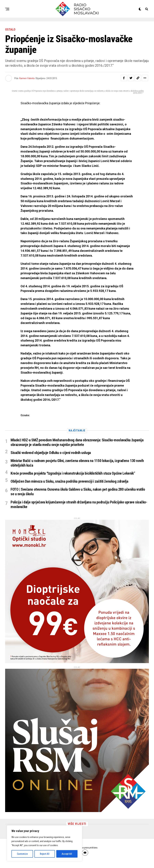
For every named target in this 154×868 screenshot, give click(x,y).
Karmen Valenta (27, 78)
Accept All (67, 854)
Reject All (45, 854)
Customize (22, 854)
